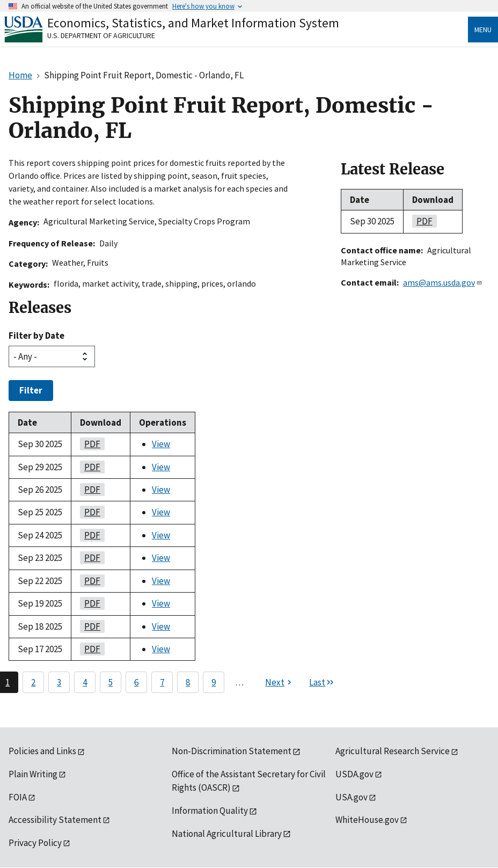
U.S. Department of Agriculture (101, 35)
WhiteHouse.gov (367, 820)
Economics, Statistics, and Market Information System (193, 23)
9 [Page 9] (214, 682)
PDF (90, 444)
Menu (483, 30)
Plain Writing (33, 774)
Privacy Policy (35, 843)
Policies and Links (42, 751)
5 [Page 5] (111, 682)
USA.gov (351, 797)
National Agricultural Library (227, 834)
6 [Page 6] (136, 682)
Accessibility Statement (55, 820)
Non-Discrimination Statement (232, 751)
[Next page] (280, 682)
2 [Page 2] (33, 682)
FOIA (18, 797)
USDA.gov (354, 774)
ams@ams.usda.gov (443, 282)
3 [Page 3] (59, 682)
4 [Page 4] (85, 682)
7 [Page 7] (162, 682)
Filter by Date (36, 335)
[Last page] (322, 682)
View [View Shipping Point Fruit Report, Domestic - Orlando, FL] (161, 444)
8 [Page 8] (188, 682)
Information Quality (210, 811)
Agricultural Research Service (393, 751)
